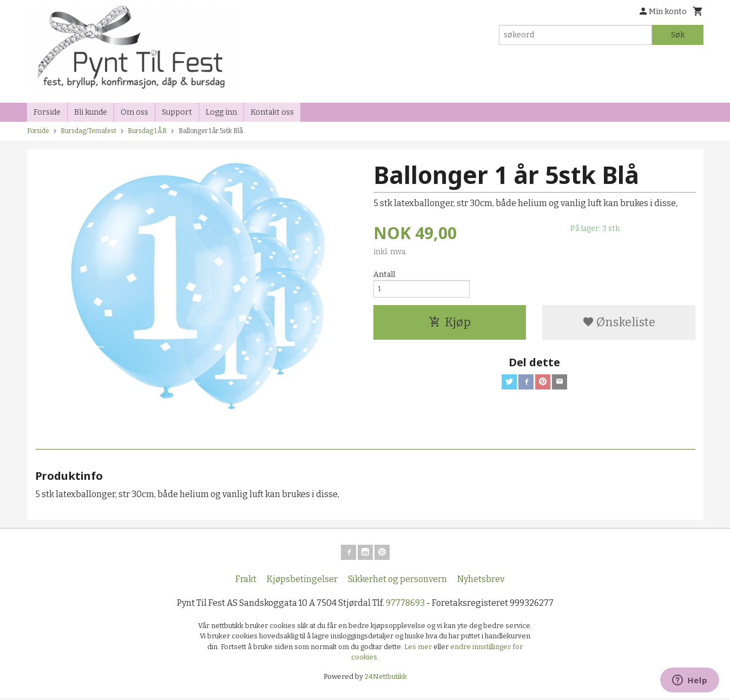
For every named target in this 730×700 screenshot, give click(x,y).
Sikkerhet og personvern (397, 581)
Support (177, 112)
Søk (678, 35)
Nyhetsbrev (481, 581)
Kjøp (450, 326)
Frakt (246, 581)
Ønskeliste (619, 326)
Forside (47, 112)
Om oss (134, 112)
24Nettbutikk (386, 679)
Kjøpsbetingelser (302, 581)
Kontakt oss (272, 112)
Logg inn (221, 112)
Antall (384, 275)
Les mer (419, 649)
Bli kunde (91, 112)
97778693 (405, 605)
